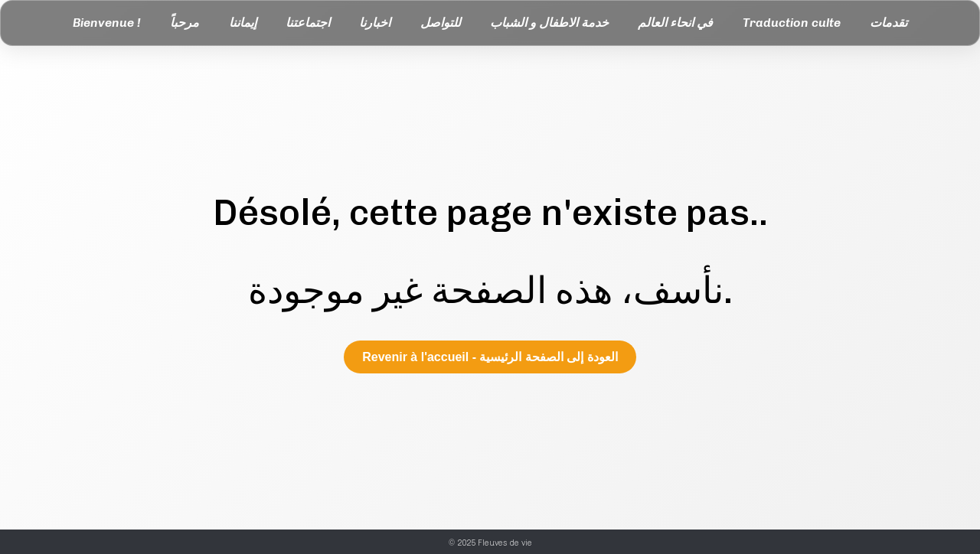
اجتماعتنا (308, 23)
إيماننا (243, 23)
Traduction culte (792, 23)
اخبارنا (375, 23)
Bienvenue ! (107, 23)
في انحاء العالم (675, 23)
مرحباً (185, 23)
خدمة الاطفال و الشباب (549, 23)
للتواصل (441, 23)
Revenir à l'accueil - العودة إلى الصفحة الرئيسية (490, 357)
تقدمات (889, 23)
